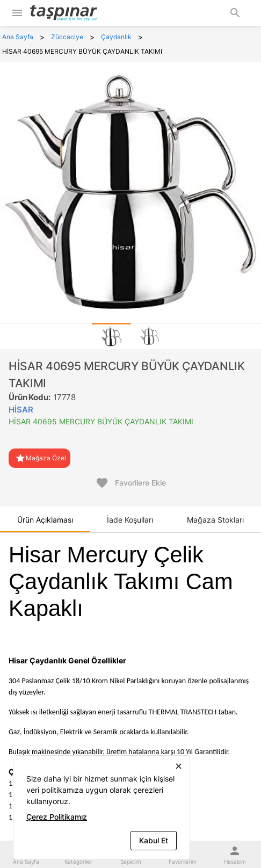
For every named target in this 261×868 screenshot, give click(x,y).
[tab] (111, 336)
